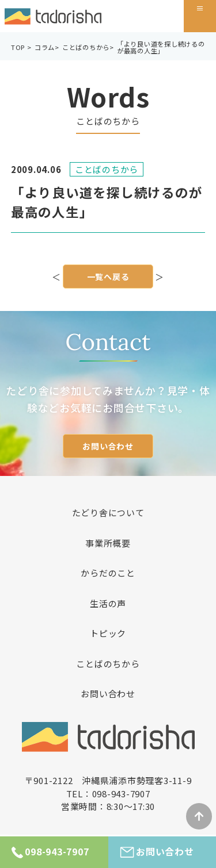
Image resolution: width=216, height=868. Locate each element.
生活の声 (108, 603)
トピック (108, 633)
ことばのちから (108, 664)
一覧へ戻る (108, 278)
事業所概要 (108, 543)
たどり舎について (108, 512)
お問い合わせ (108, 446)
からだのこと (108, 573)
